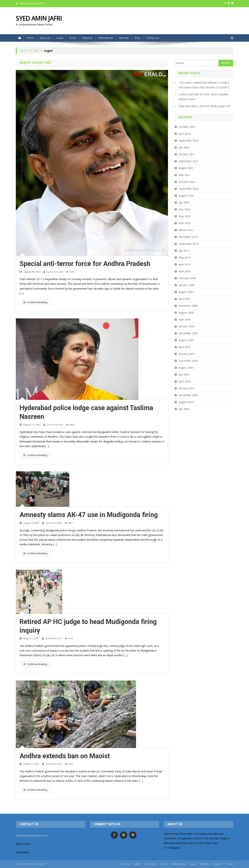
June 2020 (185, 209)
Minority (124, 38)
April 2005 (185, 347)
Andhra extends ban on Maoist (65, 756)
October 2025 (187, 127)
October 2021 (187, 154)
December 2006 (188, 306)
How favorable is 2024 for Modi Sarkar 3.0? (204, 106)
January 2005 (186, 354)
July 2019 (184, 251)
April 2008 (185, 271)
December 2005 (188, 333)
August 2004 (186, 368)
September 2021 (189, 161)
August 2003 (186, 402)
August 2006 (186, 313)
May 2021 (185, 175)
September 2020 (189, 189)
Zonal (73, 38)
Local (60, 38)
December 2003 (188, 395)
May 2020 (185, 216)
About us (45, 38)
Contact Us (153, 38)
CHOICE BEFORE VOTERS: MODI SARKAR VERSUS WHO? (204, 97)
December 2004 (188, 361)
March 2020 (186, 230)
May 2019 (185, 257)
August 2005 (186, 340)
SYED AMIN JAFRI (39, 18)
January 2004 (186, 388)
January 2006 (186, 326)
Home (30, 38)
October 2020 (187, 182)
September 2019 (189, 244)
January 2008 (186, 285)
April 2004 (185, 381)
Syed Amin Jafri (55, 272)
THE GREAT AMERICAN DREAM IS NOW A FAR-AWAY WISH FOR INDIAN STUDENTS (204, 85)
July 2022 (184, 147)
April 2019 (185, 264)
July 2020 (184, 202)
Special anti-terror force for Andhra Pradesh (85, 264)
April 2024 (185, 134)
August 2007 (186, 292)
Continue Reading (35, 302)
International (106, 38)
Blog (137, 38)
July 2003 (184, 409)
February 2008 (187, 278)
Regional (87, 38)
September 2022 (189, 141)
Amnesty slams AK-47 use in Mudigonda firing (89, 515)
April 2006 (185, 319)
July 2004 (184, 374)
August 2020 (186, 196)
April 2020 (185, 223)
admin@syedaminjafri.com (32, 836)
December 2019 (188, 237)
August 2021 (186, 168)
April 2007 (185, 299)
